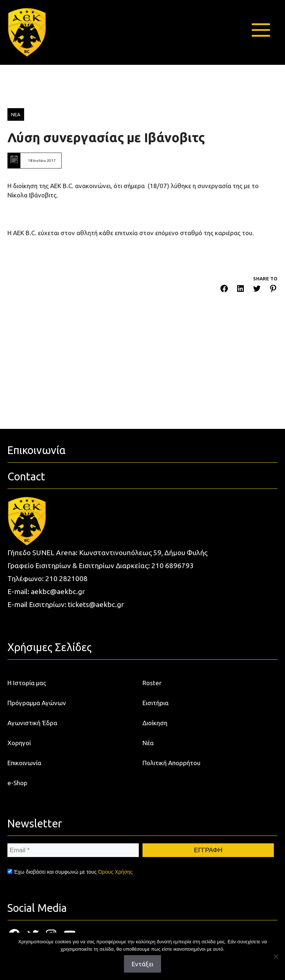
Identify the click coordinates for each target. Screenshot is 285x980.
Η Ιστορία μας (27, 683)
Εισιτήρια (155, 703)
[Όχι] (276, 956)
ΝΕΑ (16, 114)
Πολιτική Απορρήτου (171, 763)
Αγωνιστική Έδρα (32, 723)
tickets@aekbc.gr (96, 604)
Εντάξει (142, 964)
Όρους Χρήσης (115, 872)
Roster (152, 683)
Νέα (148, 743)
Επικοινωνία (24, 763)
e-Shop (17, 783)
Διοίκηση (155, 723)
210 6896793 (173, 566)
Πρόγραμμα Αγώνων (37, 703)
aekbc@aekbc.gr (58, 591)
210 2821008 (66, 579)
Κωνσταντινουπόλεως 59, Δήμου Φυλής (143, 553)
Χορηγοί (19, 743)
